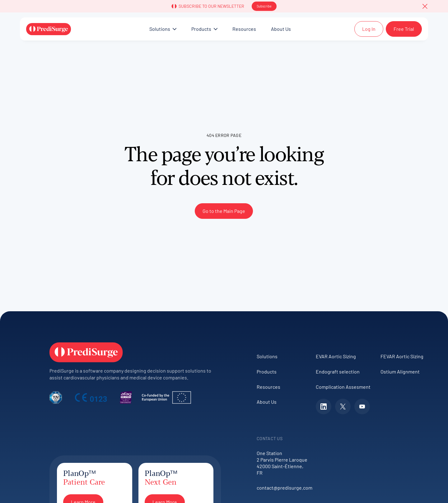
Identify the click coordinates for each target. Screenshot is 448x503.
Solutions (267, 356)
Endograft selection (338, 371)
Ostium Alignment (400, 371)
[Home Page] (49, 29)
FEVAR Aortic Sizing (402, 356)
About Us (267, 402)
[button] (425, 6)
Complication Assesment (343, 387)
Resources (268, 387)
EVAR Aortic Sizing (336, 356)
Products (267, 371)
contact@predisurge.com (283, 488)
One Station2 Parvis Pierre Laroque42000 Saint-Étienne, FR (282, 463)
